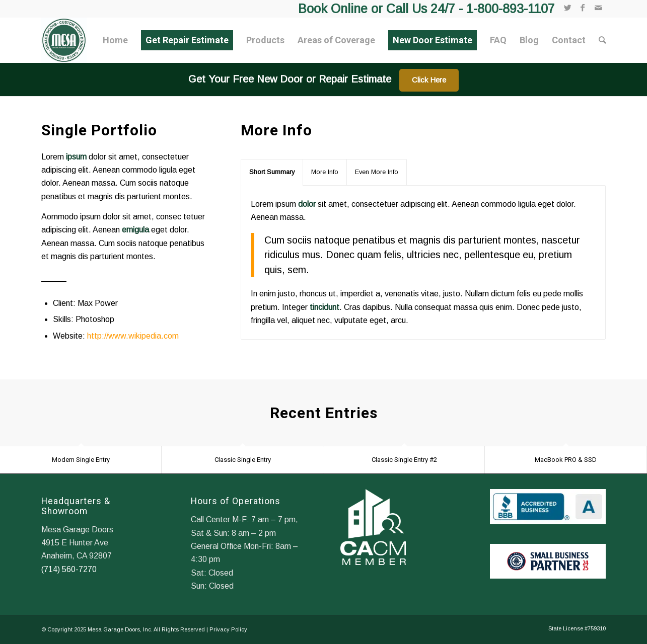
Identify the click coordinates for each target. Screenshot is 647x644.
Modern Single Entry (81, 460)
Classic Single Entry (243, 460)
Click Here (429, 80)
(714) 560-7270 (69, 569)
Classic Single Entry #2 (404, 460)
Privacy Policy (228, 629)
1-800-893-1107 (511, 9)
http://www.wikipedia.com (133, 336)
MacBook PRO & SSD (566, 460)
